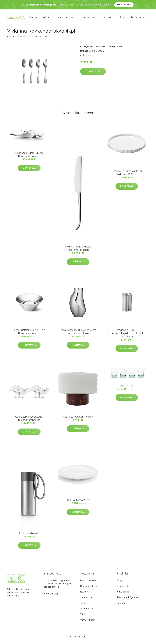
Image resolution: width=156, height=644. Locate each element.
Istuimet (84, 594)
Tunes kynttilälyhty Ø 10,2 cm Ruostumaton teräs (29, 334)
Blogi (121, 18)
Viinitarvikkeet (88, 622)
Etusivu (11, 39)
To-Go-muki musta (29, 535)
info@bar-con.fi (52, 596)
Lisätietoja (93, 73)
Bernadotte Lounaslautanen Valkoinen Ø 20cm (127, 175)
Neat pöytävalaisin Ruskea (78, 419)
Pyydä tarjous (124, 5)
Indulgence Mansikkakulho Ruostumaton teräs (29, 157)
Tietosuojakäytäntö (127, 599)
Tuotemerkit (138, 18)
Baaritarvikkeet (67, 18)
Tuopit (83, 605)
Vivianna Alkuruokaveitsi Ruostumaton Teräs (78, 250)
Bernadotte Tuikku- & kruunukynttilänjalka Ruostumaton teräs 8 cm (127, 335)
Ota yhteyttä (123, 588)
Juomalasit (89, 18)
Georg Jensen (115, 49)
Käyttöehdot (124, 594)
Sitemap (121, 605)
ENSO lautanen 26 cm (78, 502)
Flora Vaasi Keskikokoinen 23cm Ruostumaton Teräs (78, 334)
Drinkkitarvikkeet (40, 18)
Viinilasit (107, 18)
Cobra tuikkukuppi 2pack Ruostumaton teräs (29, 420)
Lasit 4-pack (127, 388)
